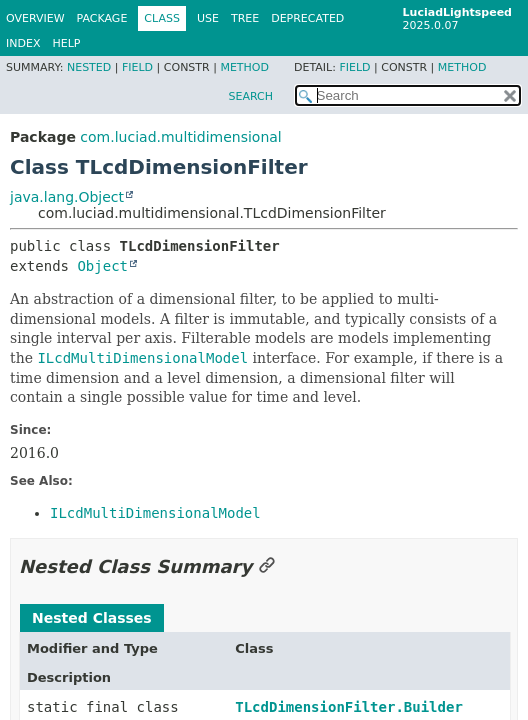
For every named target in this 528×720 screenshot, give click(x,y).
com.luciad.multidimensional (180, 137)
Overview (35, 18)
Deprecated (307, 18)
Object (102, 266)
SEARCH (250, 96)
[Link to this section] (267, 566)
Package (102, 18)
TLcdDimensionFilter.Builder (349, 707)
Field (137, 67)
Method (244, 67)
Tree (245, 18)
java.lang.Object (67, 197)
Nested (89, 67)
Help (66, 43)
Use (208, 18)
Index (23, 43)
